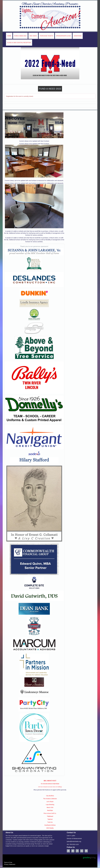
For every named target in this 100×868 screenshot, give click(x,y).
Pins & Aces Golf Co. (50, 813)
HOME (9, 36)
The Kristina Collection (50, 799)
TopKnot (50, 819)
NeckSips (50, 810)
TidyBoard (50, 816)
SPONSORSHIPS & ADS (63, 36)
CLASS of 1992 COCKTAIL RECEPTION (19, 43)
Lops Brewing (50, 805)
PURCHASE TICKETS (46, 36)
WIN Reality (50, 828)
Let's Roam (50, 802)
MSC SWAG (33, 36)
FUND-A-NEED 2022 (20, 36)
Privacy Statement (10, 864)
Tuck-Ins (50, 822)
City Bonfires (50, 796)
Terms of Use (8, 862)
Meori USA (50, 807)
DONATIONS (78, 36)
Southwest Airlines (50, 825)
